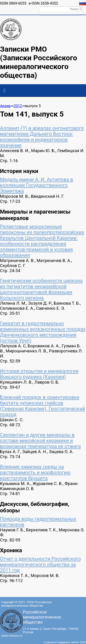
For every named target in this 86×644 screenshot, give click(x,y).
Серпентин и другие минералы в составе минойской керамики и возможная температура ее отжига (40, 441)
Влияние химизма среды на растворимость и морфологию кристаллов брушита (35, 473)
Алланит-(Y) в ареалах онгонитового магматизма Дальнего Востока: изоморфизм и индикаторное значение (42, 137)
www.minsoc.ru (12, 636)
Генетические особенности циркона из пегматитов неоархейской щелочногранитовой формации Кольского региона (41, 289)
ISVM (83, 642)
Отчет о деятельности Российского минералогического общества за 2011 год (40, 565)
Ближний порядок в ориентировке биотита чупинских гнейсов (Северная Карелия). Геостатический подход (43, 406)
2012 (18, 106)
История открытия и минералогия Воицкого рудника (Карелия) (39, 374)
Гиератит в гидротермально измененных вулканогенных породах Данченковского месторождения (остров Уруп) (43, 332)
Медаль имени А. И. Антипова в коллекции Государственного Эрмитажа (36, 185)
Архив (5, 106)
